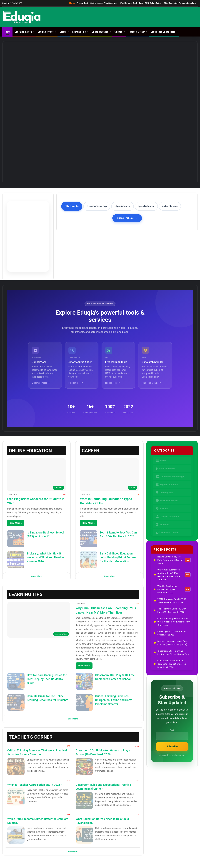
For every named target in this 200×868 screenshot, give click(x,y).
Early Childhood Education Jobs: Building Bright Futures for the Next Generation (118, 557)
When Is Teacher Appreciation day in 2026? (35, 785)
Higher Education (167, 484)
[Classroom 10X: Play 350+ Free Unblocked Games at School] (84, 681)
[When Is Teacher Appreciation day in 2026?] (16, 797)
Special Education (167, 516)
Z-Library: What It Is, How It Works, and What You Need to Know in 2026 (45, 557)
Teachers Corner (136, 32)
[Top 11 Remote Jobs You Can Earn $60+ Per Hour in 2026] (100, 126)
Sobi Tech (12, 494)
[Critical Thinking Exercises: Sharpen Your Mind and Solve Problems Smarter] (84, 702)
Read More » (16, 523)
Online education (100, 32)
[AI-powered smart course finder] (82, 365)
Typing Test (82, 3)
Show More (37, 576)
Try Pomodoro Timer (28, 250)
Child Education (166, 468)
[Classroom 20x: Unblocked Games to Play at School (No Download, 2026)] (84, 767)
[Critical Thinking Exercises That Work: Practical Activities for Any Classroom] (16, 767)
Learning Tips (79, 32)
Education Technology (170, 476)
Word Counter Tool (128, 3)
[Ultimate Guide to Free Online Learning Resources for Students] (16, 702)
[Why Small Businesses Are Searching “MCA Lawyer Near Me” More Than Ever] (77, 59)
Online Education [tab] (170, 206)
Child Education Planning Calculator (180, 3)
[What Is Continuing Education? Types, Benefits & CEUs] (124, 59)
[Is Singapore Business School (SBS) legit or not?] (16, 539)
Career (63, 32)
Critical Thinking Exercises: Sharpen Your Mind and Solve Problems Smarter (114, 700)
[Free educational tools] (118, 365)
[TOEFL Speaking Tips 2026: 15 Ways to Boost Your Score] (170, 59)
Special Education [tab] (146, 206)
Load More (73, 719)
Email (172, 730)
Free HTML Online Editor (150, 3)
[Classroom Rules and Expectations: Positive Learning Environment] (84, 801)
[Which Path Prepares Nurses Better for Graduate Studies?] (16, 835)
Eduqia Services (46, 32)
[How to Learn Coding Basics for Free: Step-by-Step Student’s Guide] (16, 681)
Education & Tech (23, 32)
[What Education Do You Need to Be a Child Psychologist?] (84, 835)
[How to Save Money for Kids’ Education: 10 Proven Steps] (30, 59)
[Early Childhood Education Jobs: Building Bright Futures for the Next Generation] (89, 560)
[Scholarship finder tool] (155, 365)
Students (162, 524)
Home (72, 3)
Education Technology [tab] (97, 206)
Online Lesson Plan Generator (104, 3)
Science (118, 32)
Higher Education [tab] (122, 206)
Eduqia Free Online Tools (163, 32)
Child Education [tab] (72, 206)
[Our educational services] (45, 365)
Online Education (167, 500)
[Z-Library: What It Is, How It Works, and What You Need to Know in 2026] (16, 560)
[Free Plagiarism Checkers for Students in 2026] (36, 475)
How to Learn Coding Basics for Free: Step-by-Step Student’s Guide (47, 679)
